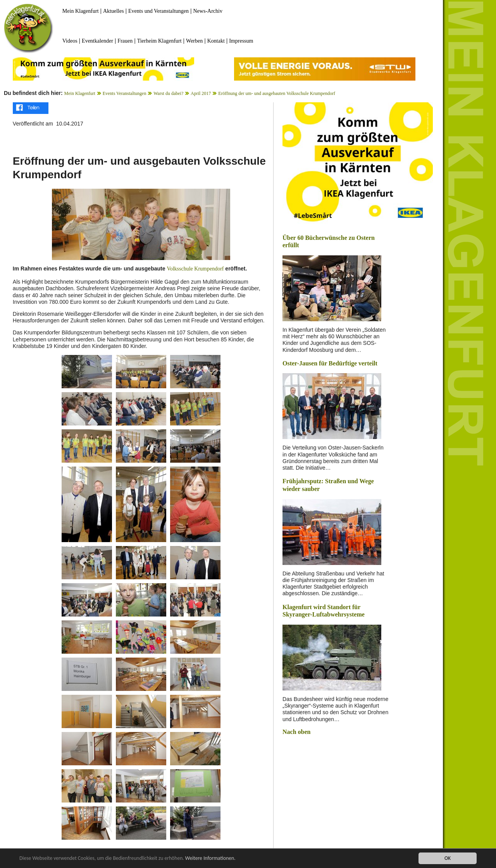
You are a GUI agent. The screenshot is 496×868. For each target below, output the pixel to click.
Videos (70, 41)
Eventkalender (97, 41)
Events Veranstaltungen (125, 93)
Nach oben (296, 732)
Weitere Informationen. (210, 859)
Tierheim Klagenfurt (159, 41)
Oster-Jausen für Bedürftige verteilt (330, 363)
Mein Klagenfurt (81, 11)
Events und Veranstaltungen (158, 11)
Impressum (241, 41)
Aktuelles (114, 11)
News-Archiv (208, 11)
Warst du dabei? (168, 93)
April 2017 (201, 93)
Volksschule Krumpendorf (195, 269)
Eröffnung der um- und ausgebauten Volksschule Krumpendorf (277, 93)
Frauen (125, 41)
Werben (194, 41)
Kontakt (216, 41)
